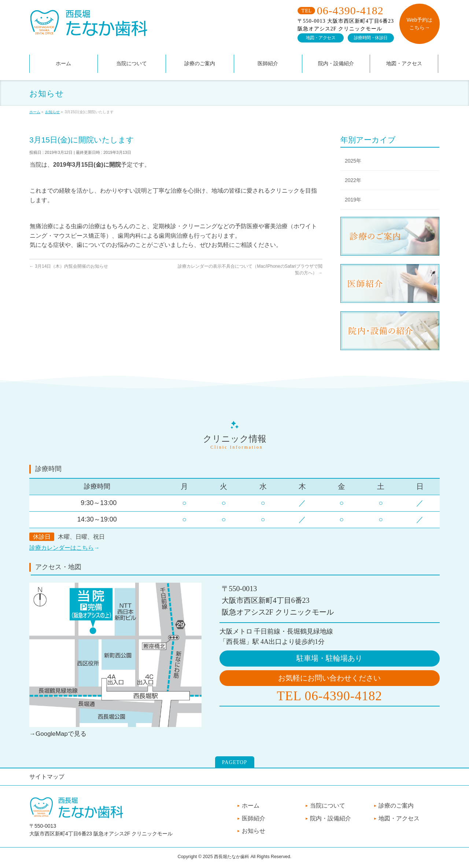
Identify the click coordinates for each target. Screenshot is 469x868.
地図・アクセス (321, 38)
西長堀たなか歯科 (232, 857)
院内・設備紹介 (330, 818)
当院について (328, 806)
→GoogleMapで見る (58, 734)
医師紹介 (254, 818)
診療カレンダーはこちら (62, 548)
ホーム (251, 806)
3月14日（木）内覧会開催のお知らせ (69, 266)
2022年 (353, 180)
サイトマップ (47, 777)
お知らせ (254, 831)
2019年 (353, 200)
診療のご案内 (396, 806)
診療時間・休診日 (371, 38)
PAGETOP (234, 762)
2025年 (353, 161)
